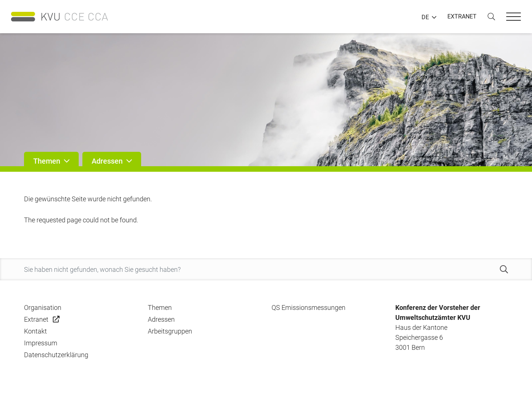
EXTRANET (462, 16)
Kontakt (35, 331)
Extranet (36, 319)
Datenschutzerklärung (56, 355)
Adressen (161, 319)
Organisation (43, 307)
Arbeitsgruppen (170, 331)
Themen (160, 307)
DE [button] (425, 17)
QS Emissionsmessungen (308, 307)
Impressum (41, 343)
